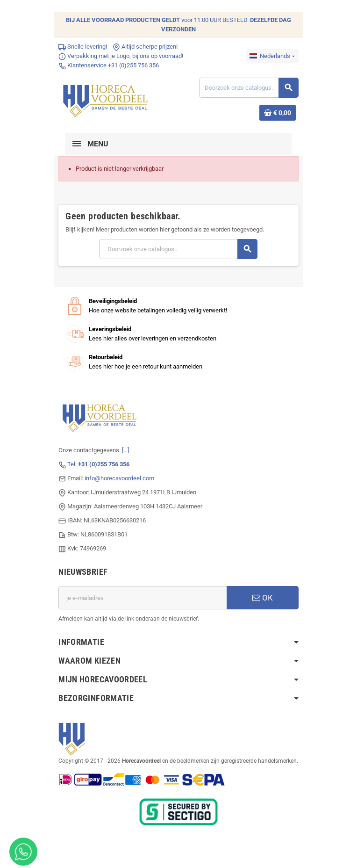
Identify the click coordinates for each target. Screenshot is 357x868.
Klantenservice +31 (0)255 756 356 (107, 65)
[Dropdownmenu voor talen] (274, 56)
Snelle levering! (81, 47)
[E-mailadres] (142, 598)
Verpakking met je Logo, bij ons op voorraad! (119, 56)
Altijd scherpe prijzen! (144, 47)
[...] (124, 450)
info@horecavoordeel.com (118, 478)
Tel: (97, 464)
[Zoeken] (250, 88)
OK (264, 598)
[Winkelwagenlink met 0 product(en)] (279, 113)
